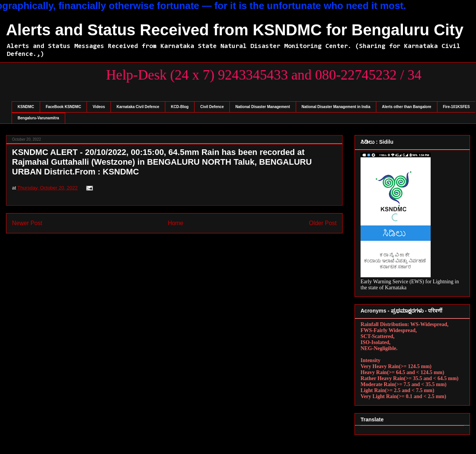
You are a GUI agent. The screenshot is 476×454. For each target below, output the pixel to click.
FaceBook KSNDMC (63, 107)
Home (176, 223)
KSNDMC (26, 107)
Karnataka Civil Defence (138, 107)
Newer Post (27, 223)
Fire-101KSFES (457, 107)
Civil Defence (212, 107)
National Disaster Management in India (336, 107)
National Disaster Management (263, 107)
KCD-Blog (180, 107)
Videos (99, 107)
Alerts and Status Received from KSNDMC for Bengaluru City (235, 30)
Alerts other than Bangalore (407, 107)
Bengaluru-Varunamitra (38, 118)
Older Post (323, 223)
